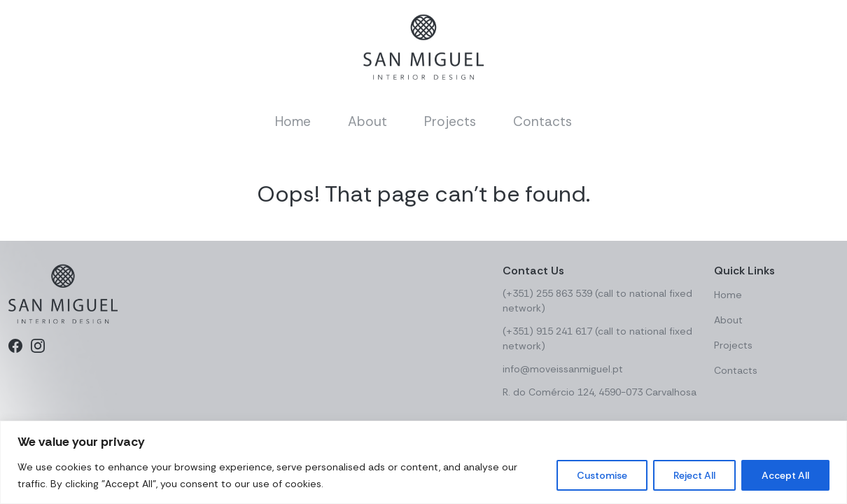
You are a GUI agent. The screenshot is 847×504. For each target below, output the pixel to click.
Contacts (542, 121)
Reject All (694, 475)
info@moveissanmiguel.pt (563, 369)
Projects (450, 121)
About (367, 121)
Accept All (785, 475)
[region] (423, 462)
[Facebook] (15, 346)
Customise (602, 475)
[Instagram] (38, 346)
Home (293, 121)
